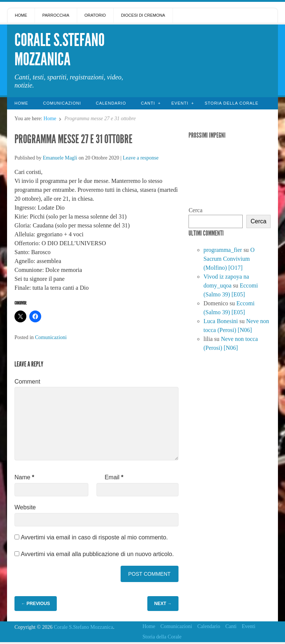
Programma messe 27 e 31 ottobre (73, 139)
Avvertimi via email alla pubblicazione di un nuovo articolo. (97, 554)
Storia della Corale (231, 103)
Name (24, 477)
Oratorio (95, 15)
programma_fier (223, 250)
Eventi (180, 103)
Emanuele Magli (60, 158)
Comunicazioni (62, 103)
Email (114, 477)
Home (21, 15)
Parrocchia (56, 15)
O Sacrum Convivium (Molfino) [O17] (229, 259)
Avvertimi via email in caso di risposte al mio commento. (94, 537)
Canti (148, 103)
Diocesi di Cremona (143, 15)
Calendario (111, 103)
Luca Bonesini (221, 321)
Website (25, 507)
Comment (27, 382)
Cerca (195, 210)
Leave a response (141, 158)
